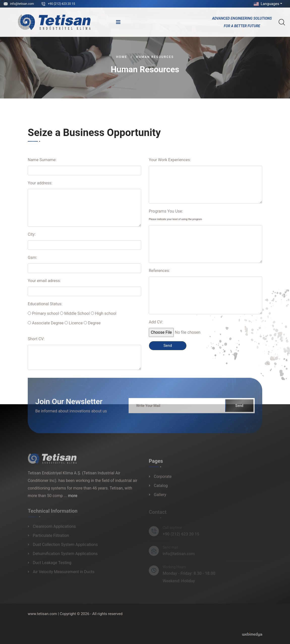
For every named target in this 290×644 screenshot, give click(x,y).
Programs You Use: (175, 215)
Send (239, 408)
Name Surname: (42, 160)
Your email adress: (44, 281)
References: (159, 271)
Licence (74, 323)
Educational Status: (45, 304)
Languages (266, 4)
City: (32, 234)
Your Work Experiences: (170, 160)
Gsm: (32, 258)
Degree (92, 323)
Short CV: (36, 339)
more (73, 498)
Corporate (163, 479)
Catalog (161, 488)
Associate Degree (46, 323)
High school (104, 313)
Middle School (75, 313)
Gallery (160, 497)
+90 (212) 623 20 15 (62, 4)
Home (122, 57)
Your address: (40, 183)
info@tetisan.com (22, 4)
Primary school (43, 313)
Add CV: (156, 322)
